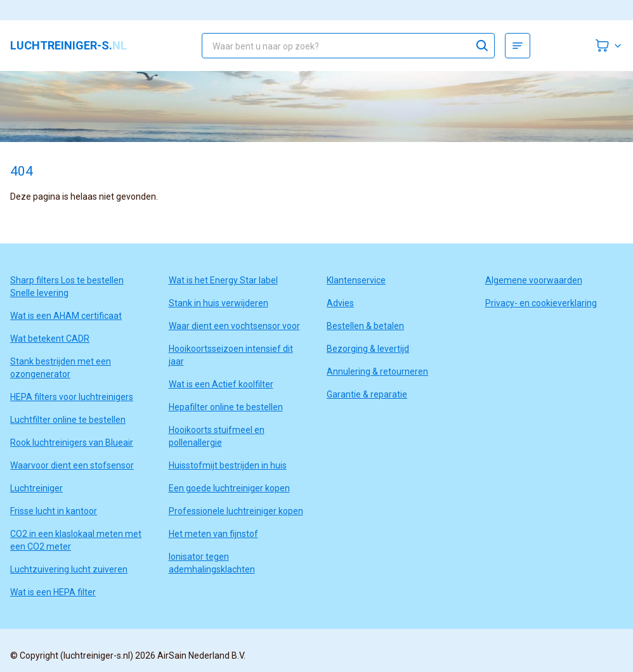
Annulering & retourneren (377, 372)
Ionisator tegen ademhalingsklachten (212, 563)
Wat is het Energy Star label (223, 280)
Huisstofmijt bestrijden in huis (228, 465)
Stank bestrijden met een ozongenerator (61, 368)
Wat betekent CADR (50, 339)
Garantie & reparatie (367, 394)
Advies (340, 303)
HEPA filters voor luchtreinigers (72, 397)
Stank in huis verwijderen (219, 303)
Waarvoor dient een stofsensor (72, 465)
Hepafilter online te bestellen (226, 407)
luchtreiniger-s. (69, 46)
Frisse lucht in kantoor (54, 511)
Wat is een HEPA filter (53, 592)
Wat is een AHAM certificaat (66, 316)
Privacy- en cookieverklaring (541, 303)
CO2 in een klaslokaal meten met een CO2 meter (76, 540)
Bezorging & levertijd (368, 349)
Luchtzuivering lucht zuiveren (69, 569)
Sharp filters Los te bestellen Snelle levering (67, 287)
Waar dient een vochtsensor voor (234, 326)
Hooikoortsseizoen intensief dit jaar (231, 355)
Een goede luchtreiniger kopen (229, 488)
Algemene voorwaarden (534, 280)
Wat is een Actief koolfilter (221, 384)
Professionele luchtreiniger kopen (236, 511)
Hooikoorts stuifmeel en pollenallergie (217, 436)
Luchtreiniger (36, 488)
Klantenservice (356, 280)
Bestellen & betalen (365, 326)
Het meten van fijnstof (213, 534)
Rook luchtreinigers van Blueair (72, 443)
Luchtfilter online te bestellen (68, 420)
